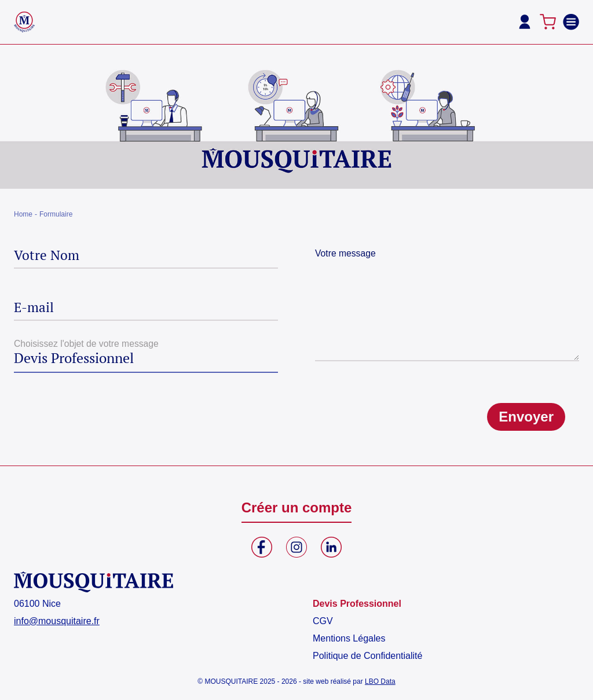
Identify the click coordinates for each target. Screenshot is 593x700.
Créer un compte (297, 507)
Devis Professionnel (357, 604)
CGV (323, 621)
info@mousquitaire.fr (57, 621)
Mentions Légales (349, 638)
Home (23, 214)
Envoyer (526, 417)
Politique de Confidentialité (367, 656)
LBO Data (380, 681)
